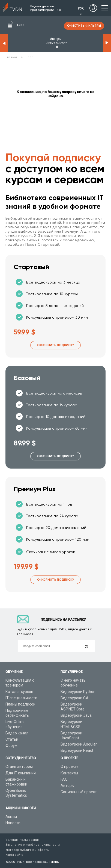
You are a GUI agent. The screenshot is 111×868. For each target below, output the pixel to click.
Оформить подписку (55, 345)
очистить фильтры (84, 26)
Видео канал (17, 733)
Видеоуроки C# (74, 698)
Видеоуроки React (77, 750)
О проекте (70, 767)
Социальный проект (79, 792)
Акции (11, 817)
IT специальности (21, 698)
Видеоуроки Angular (79, 744)
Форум (11, 746)
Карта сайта (14, 855)
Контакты (69, 773)
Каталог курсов (19, 692)
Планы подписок (20, 704)
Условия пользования (22, 840)
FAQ (64, 779)
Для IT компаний (21, 773)
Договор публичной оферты (27, 850)
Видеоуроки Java (76, 715)
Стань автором (19, 767)
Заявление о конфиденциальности (33, 845)
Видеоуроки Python (78, 692)
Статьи (12, 739)
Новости (13, 823)
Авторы (67, 786)
